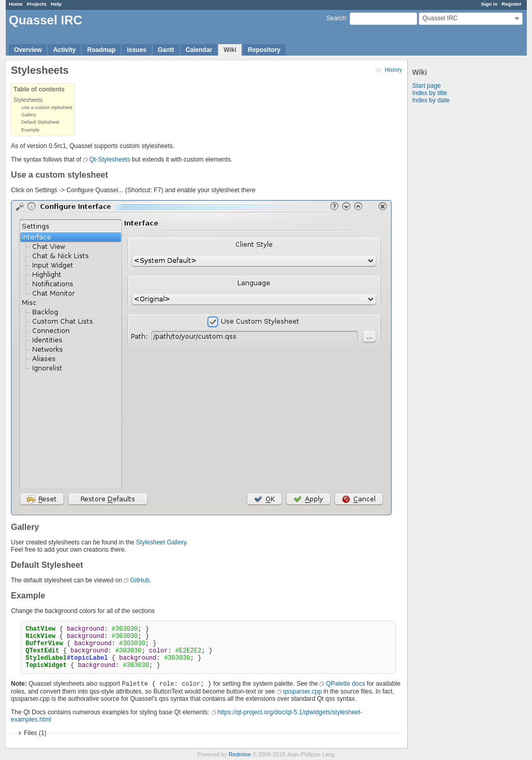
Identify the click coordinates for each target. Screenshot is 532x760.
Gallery (29, 115)
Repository (264, 50)
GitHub (139, 580)
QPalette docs (345, 684)
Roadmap (102, 50)
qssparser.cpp (303, 691)
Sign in (489, 4)
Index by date (431, 100)
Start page (426, 86)
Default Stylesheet (40, 122)
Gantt (166, 50)
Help (56, 4)
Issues (136, 50)
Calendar (199, 50)
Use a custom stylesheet (47, 108)
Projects (37, 4)
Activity (64, 50)
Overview (28, 50)
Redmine (240, 754)
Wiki (230, 50)
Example (30, 130)
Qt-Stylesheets (110, 159)
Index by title (429, 93)
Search (336, 18)
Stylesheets (28, 100)
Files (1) (35, 733)
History (393, 70)
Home (16, 4)
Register (512, 4)
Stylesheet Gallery (161, 542)
